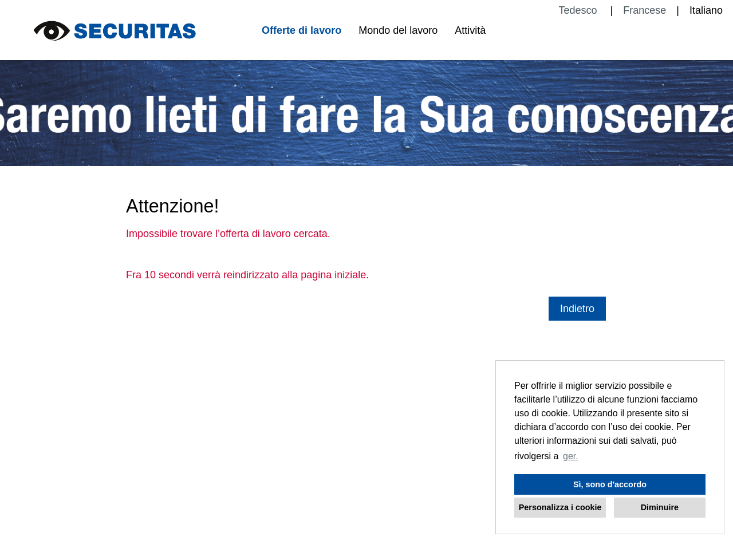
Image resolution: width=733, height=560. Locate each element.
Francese (645, 10)
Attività (470, 30)
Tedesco (579, 10)
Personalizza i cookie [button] (560, 507)
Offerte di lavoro (302, 30)
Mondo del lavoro (398, 30)
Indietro (577, 309)
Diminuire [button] (660, 507)
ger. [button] (571, 456)
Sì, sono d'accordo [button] (610, 484)
